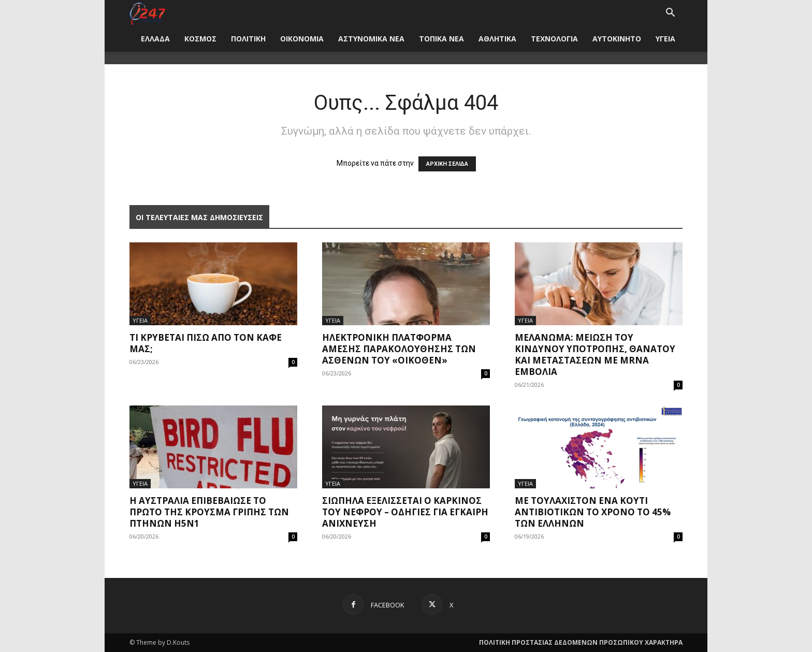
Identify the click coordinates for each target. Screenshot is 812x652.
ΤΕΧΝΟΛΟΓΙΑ (554, 39)
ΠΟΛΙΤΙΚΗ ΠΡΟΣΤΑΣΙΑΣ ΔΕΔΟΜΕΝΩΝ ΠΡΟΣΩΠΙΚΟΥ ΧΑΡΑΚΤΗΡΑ (581, 642)
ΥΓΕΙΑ (665, 39)
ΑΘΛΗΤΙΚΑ (497, 39)
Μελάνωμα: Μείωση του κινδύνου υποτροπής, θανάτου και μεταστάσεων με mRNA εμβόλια (595, 354)
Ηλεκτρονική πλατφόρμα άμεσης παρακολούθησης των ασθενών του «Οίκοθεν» (399, 349)
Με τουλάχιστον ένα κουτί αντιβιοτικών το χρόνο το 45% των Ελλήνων (593, 512)
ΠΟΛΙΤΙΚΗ (248, 39)
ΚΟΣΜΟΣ (200, 39)
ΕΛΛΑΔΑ (155, 39)
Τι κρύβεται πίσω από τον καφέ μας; (206, 343)
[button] (670, 14)
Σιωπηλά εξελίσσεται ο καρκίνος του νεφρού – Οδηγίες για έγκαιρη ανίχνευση (405, 512)
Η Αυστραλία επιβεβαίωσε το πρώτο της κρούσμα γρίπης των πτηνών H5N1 (209, 512)
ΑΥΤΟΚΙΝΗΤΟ (617, 39)
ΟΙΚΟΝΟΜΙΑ (302, 39)
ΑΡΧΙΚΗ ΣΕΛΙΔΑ (447, 164)
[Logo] (147, 13)
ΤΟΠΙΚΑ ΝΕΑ (441, 39)
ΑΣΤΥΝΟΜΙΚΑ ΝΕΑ (371, 39)
